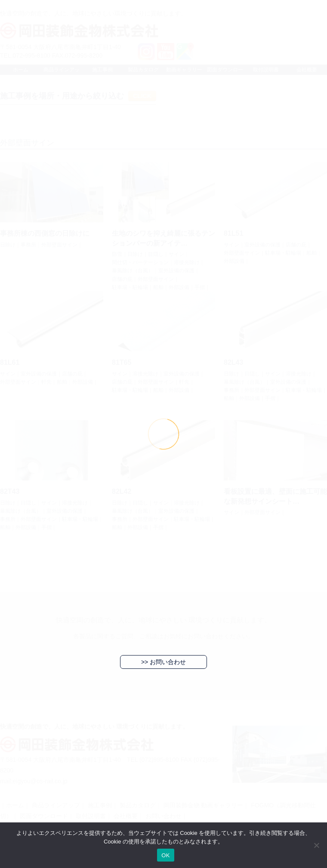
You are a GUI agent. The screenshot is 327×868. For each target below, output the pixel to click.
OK (165, 855)
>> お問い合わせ (163, 662)
